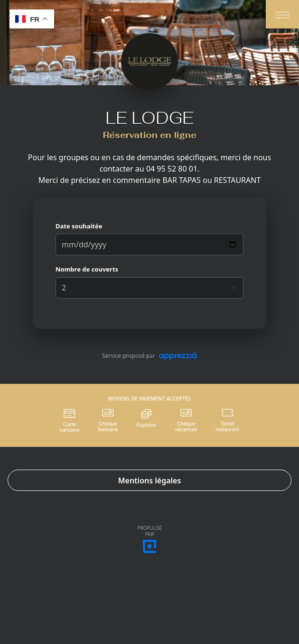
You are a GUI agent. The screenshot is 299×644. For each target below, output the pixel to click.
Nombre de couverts (87, 269)
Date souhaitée (79, 226)
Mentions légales (150, 481)
